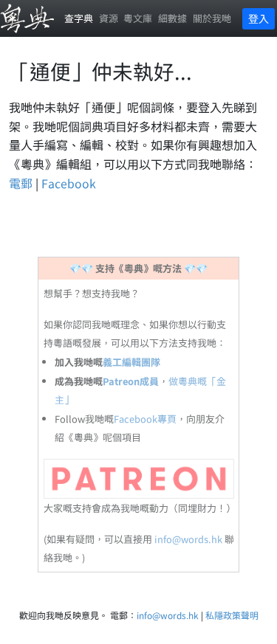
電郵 (21, 183)
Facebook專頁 (145, 419)
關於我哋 (212, 18)
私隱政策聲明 (232, 615)
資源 (109, 18)
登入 (259, 18)
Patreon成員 (131, 381)
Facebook (69, 183)
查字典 (79, 18)
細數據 (172, 18)
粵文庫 (138, 18)
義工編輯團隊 (131, 362)
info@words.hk (188, 539)
